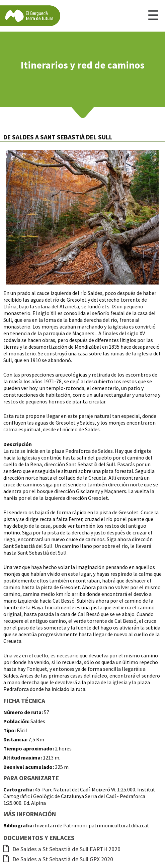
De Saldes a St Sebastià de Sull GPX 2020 (58, 859)
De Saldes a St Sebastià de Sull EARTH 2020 (62, 849)
